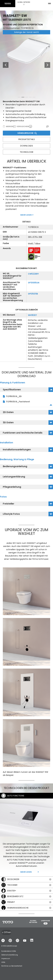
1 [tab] (19, 98)
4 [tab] (30, 98)
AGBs (3, 962)
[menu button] (49, 4)
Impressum (6, 959)
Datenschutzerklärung (10, 955)
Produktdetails (27, 139)
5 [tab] (34, 98)
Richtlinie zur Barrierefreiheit (12, 966)
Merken (10, 126)
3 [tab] (27, 98)
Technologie (27, 152)
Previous (4, 65)
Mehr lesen (26, 872)
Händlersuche (27, 133)
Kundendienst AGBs (9, 951)
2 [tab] (23, 98)
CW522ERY (33, 274)
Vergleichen (23, 126)
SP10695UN (34, 283)
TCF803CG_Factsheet (18, 402)
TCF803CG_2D (14, 396)
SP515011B (33, 294)
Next (47, 65)
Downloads (27, 146)
